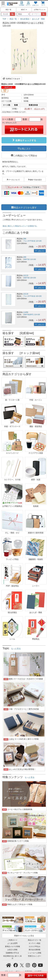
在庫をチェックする (24, 140)
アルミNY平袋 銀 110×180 (32, 241)
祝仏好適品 (25, 19)
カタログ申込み (34, 947)
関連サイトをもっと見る (24, 936)
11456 (26, 312)
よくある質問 (12, 943)
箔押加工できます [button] (12, 79)
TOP (4, 19)
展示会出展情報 (34, 950)
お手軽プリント (40, 10)
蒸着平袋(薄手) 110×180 (32, 315)
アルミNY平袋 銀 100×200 (32, 296)
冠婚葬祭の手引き (12, 953)
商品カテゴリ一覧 (35, 940)
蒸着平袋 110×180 (30, 259)
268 (25, 239)
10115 (26, 275)
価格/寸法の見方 (36, 179)
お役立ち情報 (12, 950)
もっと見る (16, 649)
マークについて (14, 179)
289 (25, 257)
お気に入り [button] (25, 148)
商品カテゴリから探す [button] (25, 207)
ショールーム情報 (35, 953)
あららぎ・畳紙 (38, 19)
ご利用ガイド (12, 940)
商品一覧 (8, 10)
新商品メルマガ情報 (12, 947)
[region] (24, 19)
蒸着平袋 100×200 (30, 278)
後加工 (24, 10)
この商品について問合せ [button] (25, 155)
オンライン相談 (34, 943)
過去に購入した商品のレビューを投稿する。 (20, 226)
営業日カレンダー (35, 956)
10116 (26, 294)
